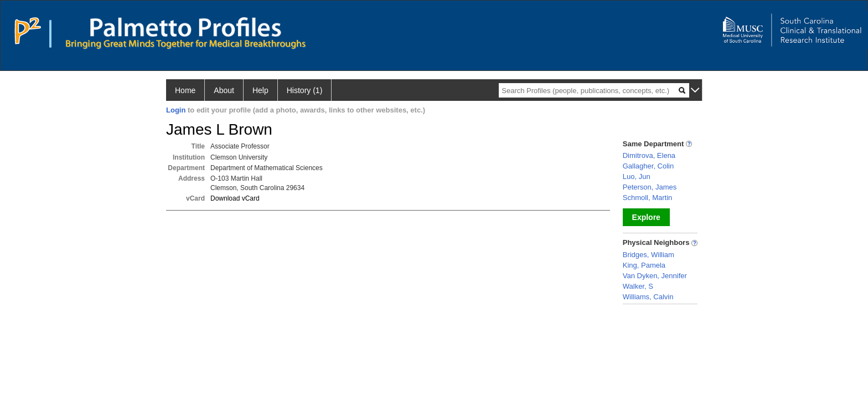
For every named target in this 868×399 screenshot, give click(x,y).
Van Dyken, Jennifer (655, 276)
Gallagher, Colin (649, 166)
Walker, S (638, 286)
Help (260, 90)
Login (176, 110)
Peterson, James (650, 187)
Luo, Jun (637, 177)
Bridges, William (649, 255)
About (224, 90)
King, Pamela (644, 265)
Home (185, 90)
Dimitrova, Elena (649, 155)
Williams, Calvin (648, 297)
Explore (646, 217)
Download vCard (235, 198)
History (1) (305, 90)
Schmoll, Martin (648, 198)
